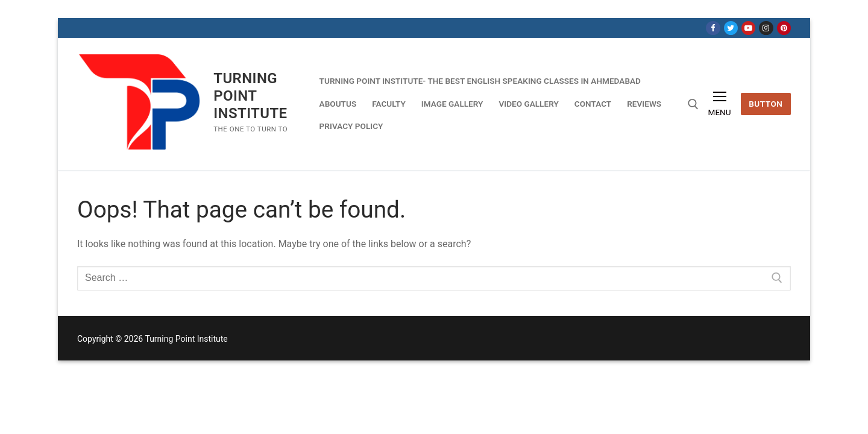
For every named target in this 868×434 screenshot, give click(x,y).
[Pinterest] (784, 28)
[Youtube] (748, 28)
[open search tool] (693, 104)
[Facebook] (713, 28)
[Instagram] (766, 28)
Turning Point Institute (250, 96)
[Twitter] (731, 28)
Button (766, 104)
